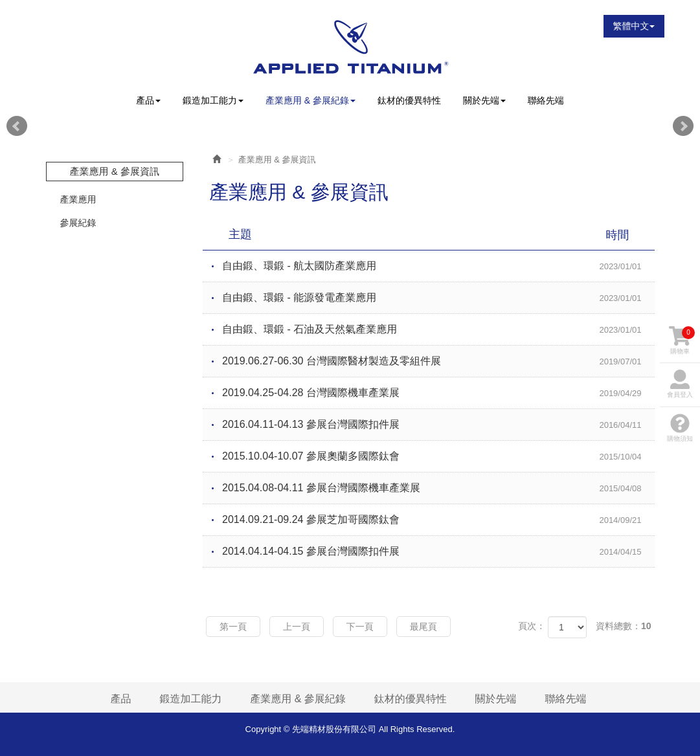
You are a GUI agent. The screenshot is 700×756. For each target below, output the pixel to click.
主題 (437, 235)
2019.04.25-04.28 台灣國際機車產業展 (438, 394)
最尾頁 (423, 627)
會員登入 (680, 384)
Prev (17, 126)
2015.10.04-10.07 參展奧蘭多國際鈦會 (438, 457)
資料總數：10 (624, 626)
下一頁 (360, 627)
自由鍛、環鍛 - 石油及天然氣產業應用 (438, 330)
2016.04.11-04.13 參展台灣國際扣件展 (438, 425)
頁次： (532, 626)
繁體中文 (634, 26)
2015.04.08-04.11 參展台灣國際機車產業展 (438, 489)
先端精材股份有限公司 (350, 46)
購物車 (682, 340)
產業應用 (78, 199)
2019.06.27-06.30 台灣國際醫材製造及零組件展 (438, 362)
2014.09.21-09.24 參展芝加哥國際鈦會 (438, 520)
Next (683, 126)
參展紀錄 (78, 223)
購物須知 (680, 428)
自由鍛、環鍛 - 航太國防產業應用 (438, 267)
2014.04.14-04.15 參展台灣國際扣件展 (438, 552)
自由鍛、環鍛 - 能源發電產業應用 (438, 298)
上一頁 (297, 627)
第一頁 (233, 627)
